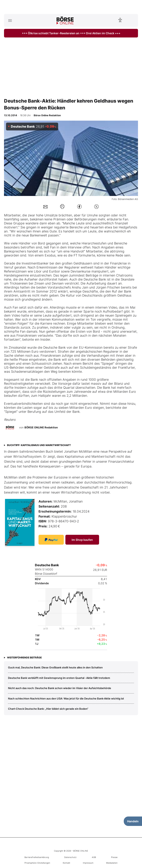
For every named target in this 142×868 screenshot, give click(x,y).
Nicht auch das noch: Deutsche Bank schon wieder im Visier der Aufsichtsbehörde (60, 688)
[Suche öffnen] (132, 20)
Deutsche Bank (95, 279)
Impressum (88, 863)
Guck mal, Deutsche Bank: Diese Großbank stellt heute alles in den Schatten (55, 667)
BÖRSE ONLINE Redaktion (41, 427)
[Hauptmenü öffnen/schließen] (10, 20)
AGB (94, 857)
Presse (114, 857)
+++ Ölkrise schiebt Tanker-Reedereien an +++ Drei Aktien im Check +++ (71, 33)
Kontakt (66, 863)
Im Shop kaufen (82, 540)
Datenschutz (70, 857)
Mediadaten (112, 863)
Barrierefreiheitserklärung (37, 857)
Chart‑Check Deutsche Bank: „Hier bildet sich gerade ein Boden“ (48, 709)
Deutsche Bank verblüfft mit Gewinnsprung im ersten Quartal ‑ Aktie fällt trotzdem (59, 678)
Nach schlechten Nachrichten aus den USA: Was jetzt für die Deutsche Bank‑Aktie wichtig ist (66, 698)
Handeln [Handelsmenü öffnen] (133, 821)
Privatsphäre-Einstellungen (37, 863)
